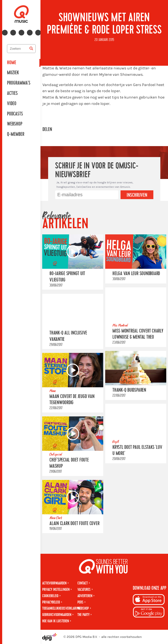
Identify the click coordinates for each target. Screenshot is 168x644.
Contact (83, 583)
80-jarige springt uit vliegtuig (67, 277)
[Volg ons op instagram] (13, 33)
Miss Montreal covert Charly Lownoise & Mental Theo (138, 334)
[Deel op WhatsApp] (73, 129)
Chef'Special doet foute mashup (69, 463)
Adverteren (85, 596)
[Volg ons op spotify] (30, 33)
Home (12, 63)
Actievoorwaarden (54, 583)
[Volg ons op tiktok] (38, 33)
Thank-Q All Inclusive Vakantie (68, 336)
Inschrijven (137, 195)
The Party (83, 615)
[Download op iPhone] (149, 600)
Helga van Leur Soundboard (136, 274)
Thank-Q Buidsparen (129, 390)
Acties (12, 93)
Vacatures (84, 590)
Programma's (19, 83)
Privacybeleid (51, 602)
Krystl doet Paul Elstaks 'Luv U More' (137, 450)
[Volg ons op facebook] (5, 33)
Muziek (13, 73)
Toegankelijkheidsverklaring (61, 608)
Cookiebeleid (50, 596)
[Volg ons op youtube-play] (21, 33)
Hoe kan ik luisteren (56, 621)
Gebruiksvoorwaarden (57, 615)
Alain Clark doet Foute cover (74, 523)
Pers (80, 602)
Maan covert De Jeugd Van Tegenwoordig (72, 400)
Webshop (15, 124)
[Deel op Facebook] (61, 129)
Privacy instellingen (56, 590)
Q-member (16, 134)
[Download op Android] (149, 613)
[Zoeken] (31, 49)
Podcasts (15, 114)
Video (12, 104)
